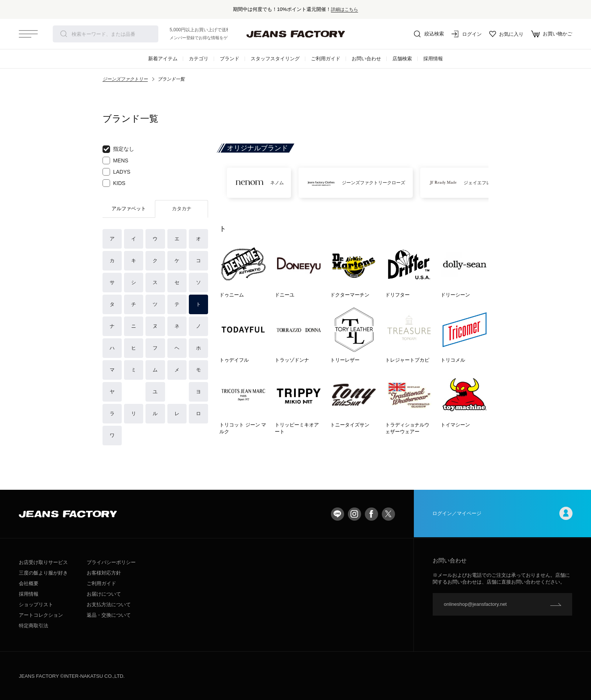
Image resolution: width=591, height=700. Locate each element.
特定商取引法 (34, 626)
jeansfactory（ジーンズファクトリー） (295, 34)
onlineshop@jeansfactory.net (475, 604)
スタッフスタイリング (275, 59)
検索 (64, 34)
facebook (371, 514)
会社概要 (29, 583)
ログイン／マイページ (502, 514)
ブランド (230, 59)
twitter (388, 514)
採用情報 (433, 59)
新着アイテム (163, 59)
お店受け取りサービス (43, 562)
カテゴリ (199, 59)
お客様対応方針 (104, 573)
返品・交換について (109, 615)
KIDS (114, 183)
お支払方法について (109, 604)
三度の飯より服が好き (43, 573)
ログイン (467, 34)
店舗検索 (402, 59)
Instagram (354, 514)
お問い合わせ (366, 59)
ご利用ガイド (326, 59)
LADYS (116, 172)
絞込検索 (429, 34)
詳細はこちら (344, 9)
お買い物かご (552, 34)
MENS (115, 160)
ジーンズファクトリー (125, 79)
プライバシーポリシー (111, 562)
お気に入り (506, 34)
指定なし (118, 149)
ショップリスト (36, 604)
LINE (338, 514)
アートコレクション (41, 615)
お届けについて (104, 594)
